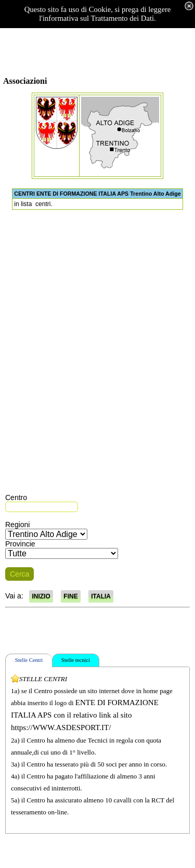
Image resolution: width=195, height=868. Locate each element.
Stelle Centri (29, 660)
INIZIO (41, 596)
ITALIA (101, 596)
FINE (70, 596)
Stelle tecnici (76, 660)
